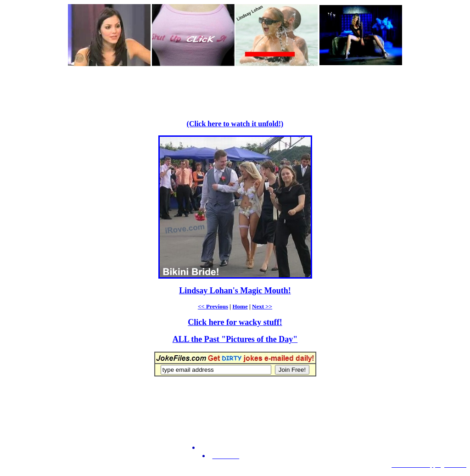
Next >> (262, 306)
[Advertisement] (235, 88)
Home (240, 306)
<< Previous (213, 306)
